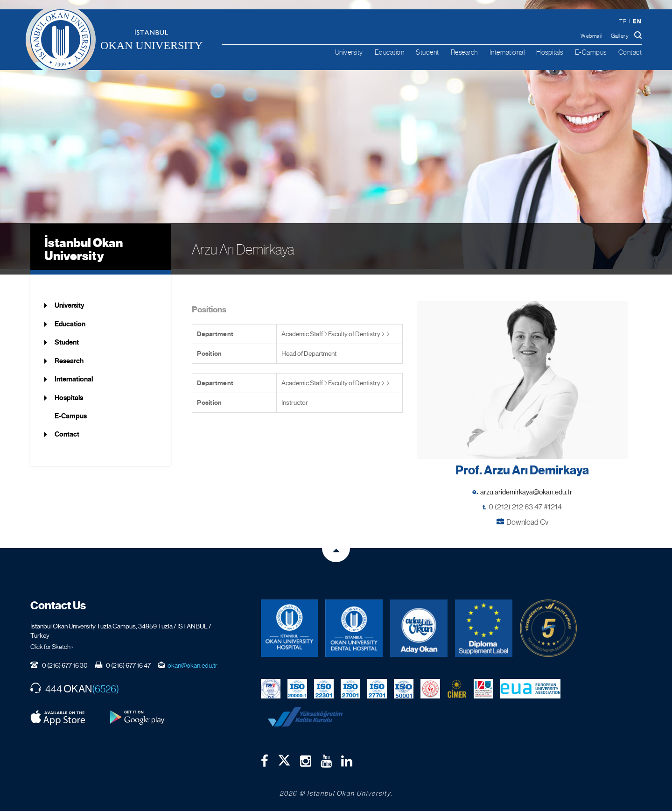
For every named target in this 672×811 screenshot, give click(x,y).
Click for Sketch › (52, 641)
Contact (630, 52)
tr (623, 21)
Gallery (620, 36)
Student (427, 52)
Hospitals (550, 52)
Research (464, 52)
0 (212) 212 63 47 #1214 (525, 501)
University (349, 52)
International (507, 52)
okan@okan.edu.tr (192, 659)
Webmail (591, 36)
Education (390, 52)
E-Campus (591, 52)
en (637, 21)
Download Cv (527, 516)
